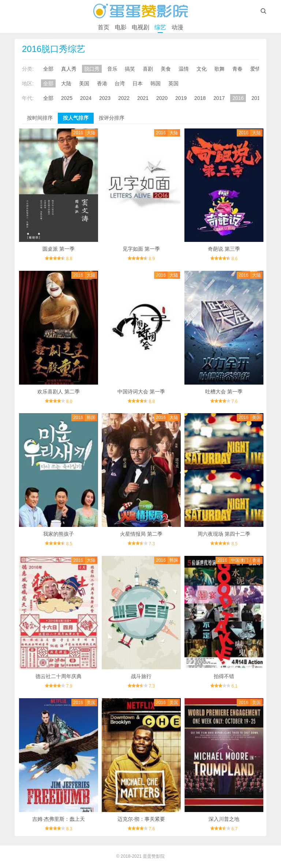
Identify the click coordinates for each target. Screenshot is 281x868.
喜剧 (148, 69)
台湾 (120, 83)
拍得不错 (224, 676)
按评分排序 (112, 118)
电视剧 (140, 27)
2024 (86, 98)
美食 (166, 69)
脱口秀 (92, 69)
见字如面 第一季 (141, 249)
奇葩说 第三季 (224, 249)
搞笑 (130, 69)
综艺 (160, 27)
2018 (200, 98)
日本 (138, 83)
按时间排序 (40, 118)
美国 (84, 83)
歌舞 (220, 69)
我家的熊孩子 (59, 534)
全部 (48, 69)
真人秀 (69, 69)
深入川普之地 (224, 819)
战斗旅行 (141, 676)
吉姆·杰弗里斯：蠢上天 (59, 819)
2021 (143, 98)
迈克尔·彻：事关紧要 (141, 819)
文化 (202, 69)
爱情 (255, 69)
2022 (124, 98)
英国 (173, 83)
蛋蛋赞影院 (154, 856)
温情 (184, 69)
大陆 (66, 83)
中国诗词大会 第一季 (141, 392)
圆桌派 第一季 (59, 249)
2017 (219, 98)
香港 (102, 83)
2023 (105, 98)
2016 (238, 98)
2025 (67, 98)
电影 (121, 27)
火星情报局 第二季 (141, 534)
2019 (181, 98)
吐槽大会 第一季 (224, 392)
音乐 (112, 69)
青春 (237, 69)
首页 (104, 27)
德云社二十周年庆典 (59, 676)
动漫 (177, 27)
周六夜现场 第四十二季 (224, 534)
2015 (257, 98)
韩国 (156, 83)
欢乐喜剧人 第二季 (59, 392)
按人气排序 (76, 118)
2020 (162, 98)
